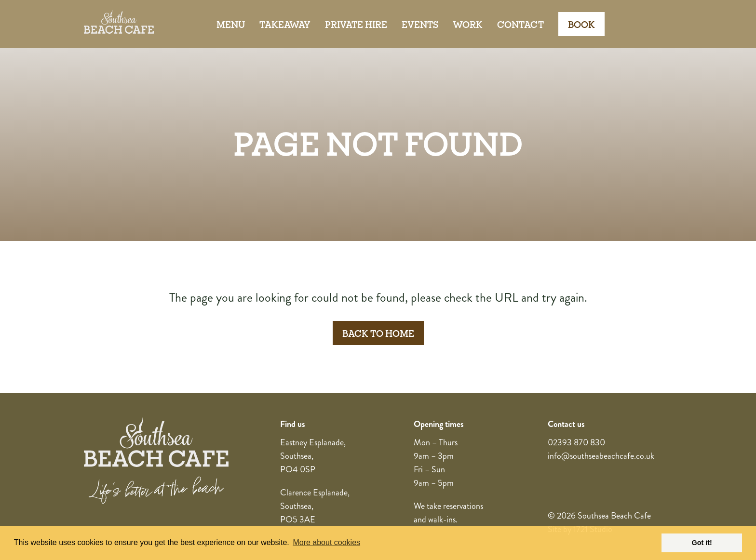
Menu (231, 24)
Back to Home (378, 333)
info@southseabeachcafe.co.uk (601, 456)
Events (420, 24)
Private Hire (356, 24)
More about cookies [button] (326, 542)
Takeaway (285, 24)
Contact (520, 24)
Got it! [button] (702, 543)
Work (468, 24)
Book (581, 24)
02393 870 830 (576, 442)
